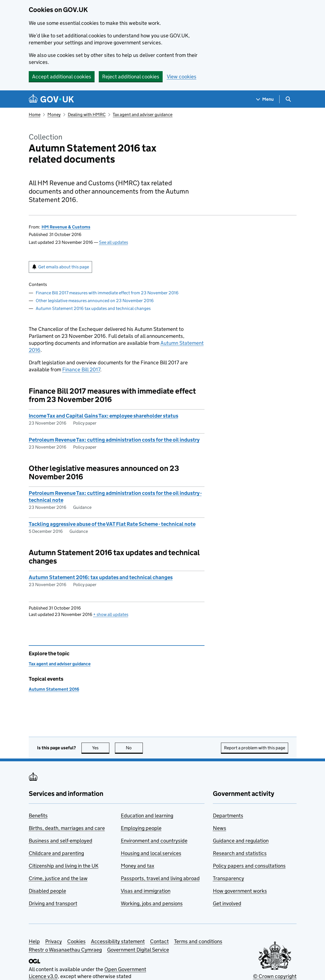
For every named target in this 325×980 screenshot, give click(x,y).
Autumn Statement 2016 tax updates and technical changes (93, 308)
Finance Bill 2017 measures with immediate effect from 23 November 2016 (107, 293)
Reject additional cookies (131, 77)
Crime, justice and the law (58, 878)
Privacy (54, 941)
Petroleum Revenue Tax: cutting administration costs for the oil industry (114, 440)
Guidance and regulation (241, 841)
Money (54, 115)
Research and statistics (240, 853)
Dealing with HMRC (87, 115)
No (134, 748)
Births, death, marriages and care (67, 828)
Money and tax (138, 866)
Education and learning (147, 816)
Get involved (227, 903)
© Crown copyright (275, 976)
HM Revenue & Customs (66, 227)
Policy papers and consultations (249, 866)
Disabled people (47, 891)
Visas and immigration (146, 891)
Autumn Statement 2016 (54, 689)
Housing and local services (151, 853)
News (220, 828)
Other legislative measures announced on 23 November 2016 (95, 301)
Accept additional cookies (62, 77)
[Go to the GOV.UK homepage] (51, 99)
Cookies (76, 941)
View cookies (182, 77)
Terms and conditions (198, 941)
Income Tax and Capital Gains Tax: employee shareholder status (103, 416)
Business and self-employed (61, 841)
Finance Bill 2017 (81, 369)
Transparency (228, 878)
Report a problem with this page (255, 748)
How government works (240, 891)
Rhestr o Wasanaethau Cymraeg (65, 950)
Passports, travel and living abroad (160, 878)
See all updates (114, 242)
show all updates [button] (111, 614)
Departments (228, 816)
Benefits (38, 816)
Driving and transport (53, 903)
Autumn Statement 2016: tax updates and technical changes (101, 577)
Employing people (141, 828)
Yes (101, 748)
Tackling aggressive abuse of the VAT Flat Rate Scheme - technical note (112, 524)
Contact (159, 941)
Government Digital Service (138, 950)
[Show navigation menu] (265, 99)
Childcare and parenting (56, 853)
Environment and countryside (154, 841)
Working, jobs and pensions (152, 903)
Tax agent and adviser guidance (143, 115)
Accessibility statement (118, 941)
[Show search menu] (288, 99)
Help (34, 941)
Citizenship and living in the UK (64, 866)
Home (35, 115)
